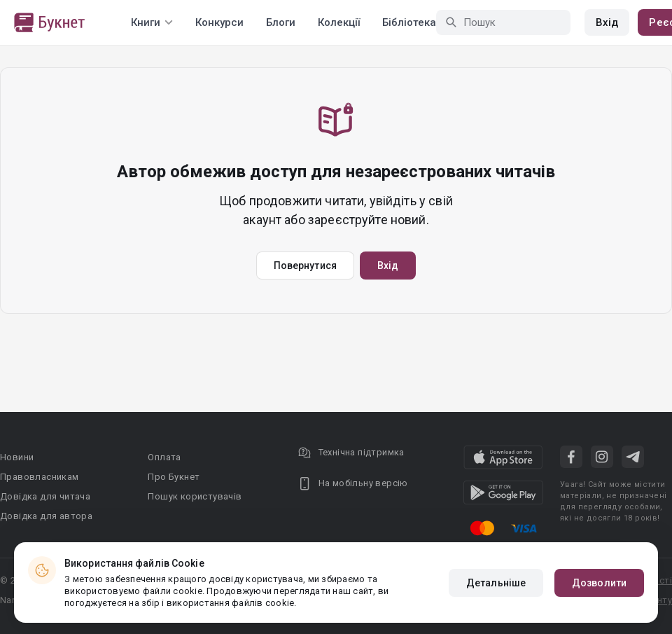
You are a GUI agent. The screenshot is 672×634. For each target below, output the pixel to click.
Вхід (607, 22)
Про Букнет (174, 477)
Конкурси (219, 22)
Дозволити (599, 583)
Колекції (339, 22)
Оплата (164, 457)
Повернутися (305, 266)
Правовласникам (40, 477)
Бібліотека (409, 22)
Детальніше (496, 583)
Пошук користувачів (195, 496)
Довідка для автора (46, 516)
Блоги (281, 22)
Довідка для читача (45, 496)
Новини (17, 457)
